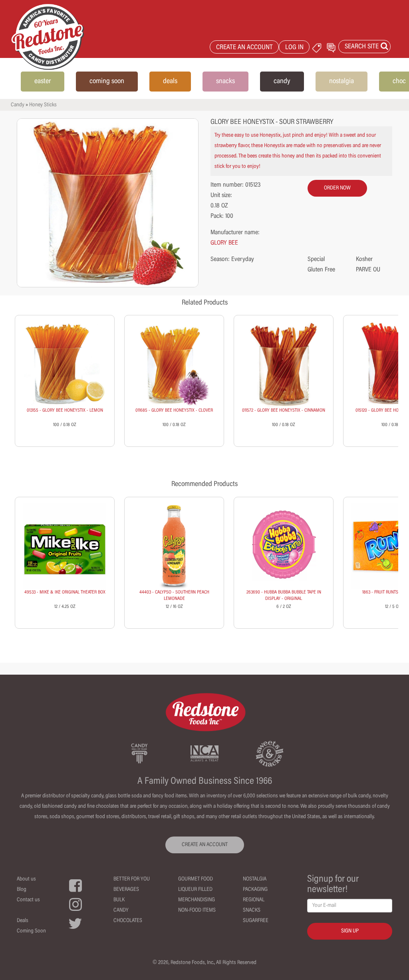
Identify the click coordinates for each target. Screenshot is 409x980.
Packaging (255, 890)
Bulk (119, 900)
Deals (23, 921)
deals (170, 82)
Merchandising (197, 900)
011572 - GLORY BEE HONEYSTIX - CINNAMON (284, 410)
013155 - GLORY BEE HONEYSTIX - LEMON (65, 410)
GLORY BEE (224, 243)
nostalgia (341, 82)
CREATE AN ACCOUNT (244, 48)
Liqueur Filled (195, 890)
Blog (22, 890)
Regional (254, 900)
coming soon (107, 82)
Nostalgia (255, 879)
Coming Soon (31, 931)
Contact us (28, 900)
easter (43, 82)
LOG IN (294, 48)
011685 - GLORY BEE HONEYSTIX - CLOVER (174, 410)
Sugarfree (256, 921)
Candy (18, 105)
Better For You (132, 879)
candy (282, 82)
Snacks (252, 910)
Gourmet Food (196, 879)
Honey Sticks (43, 105)
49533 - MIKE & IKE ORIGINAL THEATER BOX (65, 592)
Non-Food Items (197, 910)
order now (337, 188)
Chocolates (128, 921)
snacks (225, 82)
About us (26, 879)
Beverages (126, 890)
